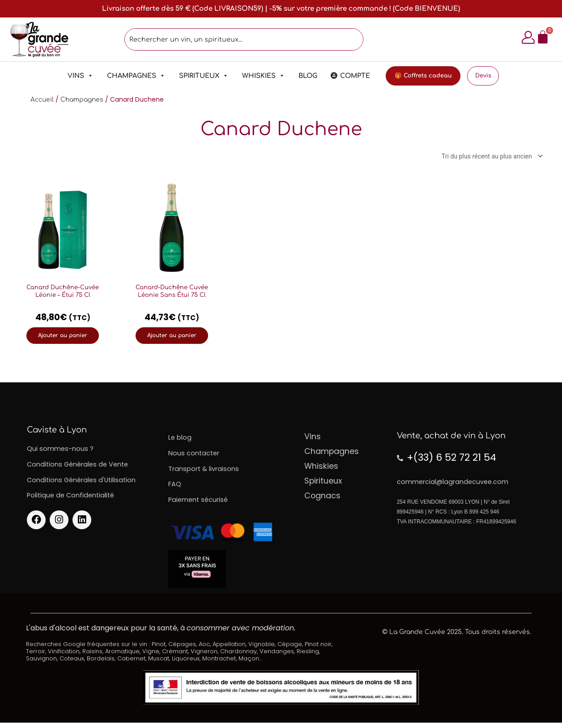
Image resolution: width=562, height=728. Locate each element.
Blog (298, 77)
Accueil (42, 101)
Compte (345, 77)
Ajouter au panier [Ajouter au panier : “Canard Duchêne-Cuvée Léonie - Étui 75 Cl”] (63, 338)
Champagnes (126, 77)
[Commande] (487, 158)
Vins (70, 77)
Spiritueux (194, 77)
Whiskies (253, 77)
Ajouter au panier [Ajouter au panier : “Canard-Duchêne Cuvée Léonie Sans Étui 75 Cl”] (172, 338)
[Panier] (540, 38)
